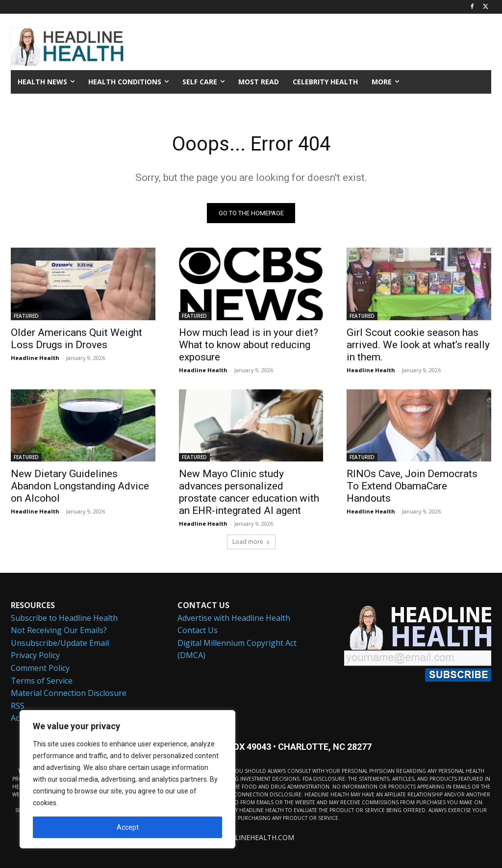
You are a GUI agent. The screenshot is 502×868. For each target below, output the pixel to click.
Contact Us (198, 631)
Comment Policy (40, 668)
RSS (18, 706)
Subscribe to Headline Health (64, 618)
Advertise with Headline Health (234, 618)
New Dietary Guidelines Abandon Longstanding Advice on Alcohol (80, 485)
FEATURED (26, 315)
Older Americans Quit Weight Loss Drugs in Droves (76, 338)
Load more (251, 542)
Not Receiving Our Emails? (59, 631)
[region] (127, 779)
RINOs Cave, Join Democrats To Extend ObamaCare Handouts (412, 485)
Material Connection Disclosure (69, 693)
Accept (128, 827)
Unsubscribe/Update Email (60, 643)
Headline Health (35, 357)
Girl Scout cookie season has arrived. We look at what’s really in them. (418, 344)
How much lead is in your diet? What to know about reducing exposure (249, 344)
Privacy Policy (35, 656)
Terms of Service (42, 681)
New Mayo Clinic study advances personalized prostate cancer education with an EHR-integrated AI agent (249, 492)
